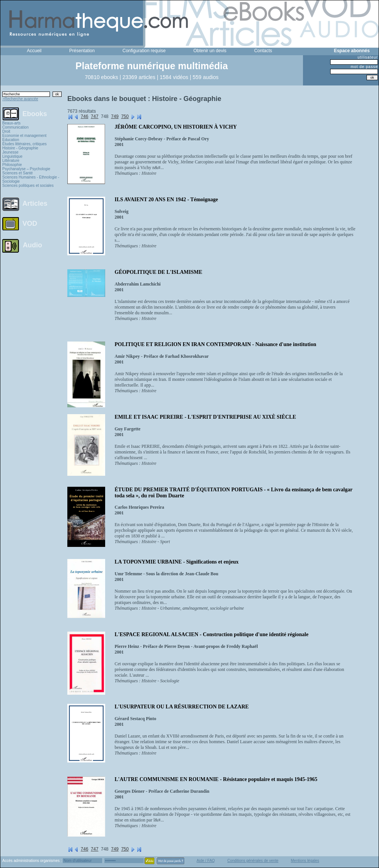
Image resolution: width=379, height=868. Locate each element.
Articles (35, 203)
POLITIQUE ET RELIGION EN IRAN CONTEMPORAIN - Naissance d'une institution (215, 344)
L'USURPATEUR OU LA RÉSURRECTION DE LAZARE (182, 707)
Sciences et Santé (18, 173)
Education (11, 140)
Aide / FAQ (206, 861)
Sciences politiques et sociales (28, 186)
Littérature (11, 161)
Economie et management (24, 136)
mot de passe (364, 67)
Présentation (82, 51)
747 (95, 116)
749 (115, 116)
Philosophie (12, 165)
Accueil (34, 51)
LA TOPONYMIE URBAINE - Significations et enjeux (177, 562)
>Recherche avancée (20, 99)
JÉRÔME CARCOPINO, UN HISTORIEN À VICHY (176, 127)
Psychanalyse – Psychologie (26, 169)
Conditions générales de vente (253, 861)
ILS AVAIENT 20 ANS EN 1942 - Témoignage (166, 200)
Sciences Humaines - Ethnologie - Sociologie (31, 179)
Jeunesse (10, 152)
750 (125, 116)
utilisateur (368, 57)
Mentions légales (305, 861)
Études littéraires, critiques (24, 144)
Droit (6, 131)
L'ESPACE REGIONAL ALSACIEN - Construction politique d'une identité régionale (211, 634)
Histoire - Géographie (20, 148)
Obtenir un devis (210, 51)
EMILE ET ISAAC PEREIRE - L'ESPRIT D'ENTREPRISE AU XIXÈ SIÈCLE (205, 417)
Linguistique (12, 156)
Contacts (263, 51)
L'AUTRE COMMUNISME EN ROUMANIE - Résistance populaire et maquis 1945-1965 (216, 779)
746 (84, 116)
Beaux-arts (11, 123)
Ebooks (35, 113)
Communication (15, 127)
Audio (32, 245)
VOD (30, 224)
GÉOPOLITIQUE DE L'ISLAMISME (158, 272)
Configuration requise (144, 51)
